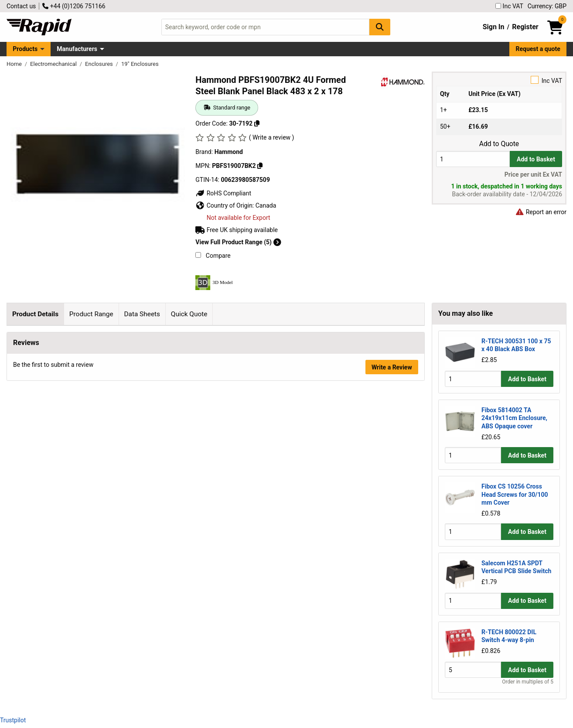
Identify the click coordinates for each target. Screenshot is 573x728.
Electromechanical (54, 64)
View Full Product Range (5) (238, 242)
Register (525, 27)
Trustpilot (13, 720)
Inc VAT (509, 6)
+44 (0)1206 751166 (74, 6)
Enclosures (100, 64)
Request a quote (538, 49)
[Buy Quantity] (473, 159)
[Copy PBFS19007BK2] (260, 166)
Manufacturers (77, 49)
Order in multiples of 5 (528, 682)
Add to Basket (536, 159)
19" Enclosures (140, 64)
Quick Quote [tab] (189, 314)
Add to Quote (499, 144)
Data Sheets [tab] (142, 314)
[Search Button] (380, 27)
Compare (213, 256)
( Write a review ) (272, 137)
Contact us (21, 6)
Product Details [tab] (35, 314)
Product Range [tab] (91, 314)
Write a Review (392, 649)
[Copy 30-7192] (257, 123)
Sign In (494, 27)
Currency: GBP (547, 6)
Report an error (541, 212)
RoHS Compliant (223, 193)
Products (25, 49)
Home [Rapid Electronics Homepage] (15, 64)
